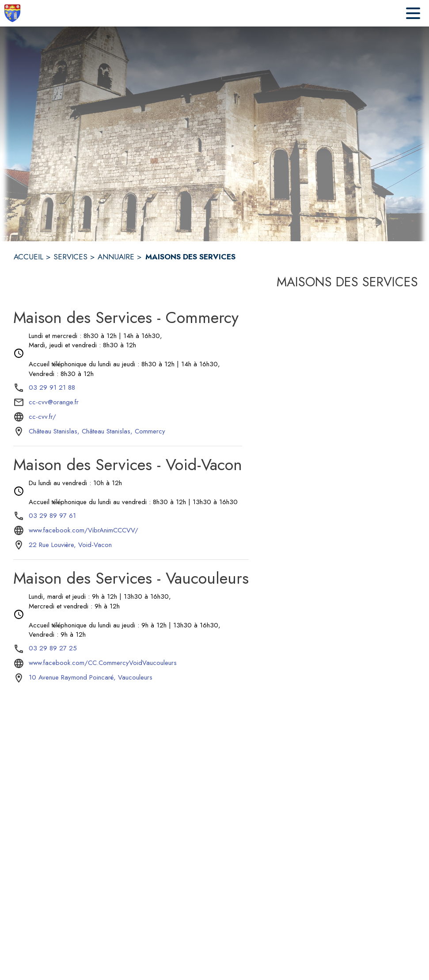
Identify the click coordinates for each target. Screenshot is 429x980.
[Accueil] (12, 13)
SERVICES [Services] (70, 257)
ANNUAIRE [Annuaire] (116, 257)
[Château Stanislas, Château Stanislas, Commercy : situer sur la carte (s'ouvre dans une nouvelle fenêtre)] (97, 432)
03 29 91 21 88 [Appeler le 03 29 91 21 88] (52, 387)
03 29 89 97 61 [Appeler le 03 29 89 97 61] (52, 516)
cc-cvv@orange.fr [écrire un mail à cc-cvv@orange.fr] (54, 402)
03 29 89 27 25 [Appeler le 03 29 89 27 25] (53, 648)
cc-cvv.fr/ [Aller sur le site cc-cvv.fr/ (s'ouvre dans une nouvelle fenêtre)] (42, 417)
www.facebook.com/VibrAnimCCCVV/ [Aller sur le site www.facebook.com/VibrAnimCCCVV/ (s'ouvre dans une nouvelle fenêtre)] (84, 530)
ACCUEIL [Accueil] (28, 257)
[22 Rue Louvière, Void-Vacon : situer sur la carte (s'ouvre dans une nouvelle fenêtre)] (70, 545)
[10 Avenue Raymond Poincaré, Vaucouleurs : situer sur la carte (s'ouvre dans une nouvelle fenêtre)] (91, 678)
